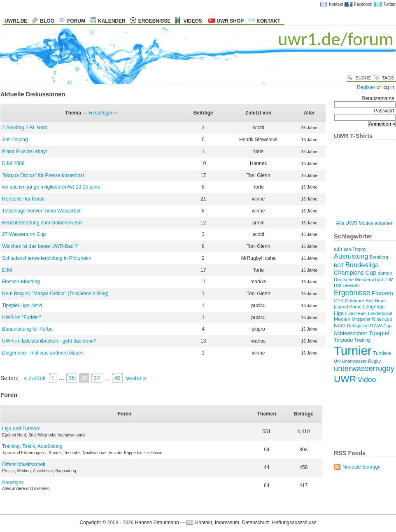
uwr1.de (16, 21)
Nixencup (382, 319)
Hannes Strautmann (157, 523)
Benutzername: (365, 102)
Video (367, 380)
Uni (337, 361)
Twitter (390, 4)
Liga (339, 313)
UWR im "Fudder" (22, 317)
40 (117, 378)
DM (338, 285)
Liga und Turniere (21, 429)
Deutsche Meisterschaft (359, 280)
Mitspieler (361, 319)
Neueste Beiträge (362, 467)
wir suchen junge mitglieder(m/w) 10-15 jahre (51, 187)
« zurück (34, 378)
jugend (341, 307)
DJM (7, 270)
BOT (339, 266)
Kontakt (336, 4)
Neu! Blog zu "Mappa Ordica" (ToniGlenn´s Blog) (55, 294)
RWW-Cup (381, 326)
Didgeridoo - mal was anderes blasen (43, 353)
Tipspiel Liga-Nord (22, 306)
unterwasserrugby (364, 368)
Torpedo (343, 340)
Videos (192, 21)
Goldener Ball (359, 301)
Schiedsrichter (351, 333)
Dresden (351, 285)
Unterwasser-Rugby (361, 361)
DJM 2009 (13, 163)
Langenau (374, 307)
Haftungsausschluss (294, 523)
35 (72, 378)
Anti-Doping (15, 140)
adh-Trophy (355, 249)
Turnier (353, 351)
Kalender (112, 21)
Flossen (382, 293)
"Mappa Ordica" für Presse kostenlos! (43, 175)
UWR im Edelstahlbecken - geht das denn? (49, 341)
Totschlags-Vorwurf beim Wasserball (42, 211)
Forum (76, 21)
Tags (388, 78)
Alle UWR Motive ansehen (365, 223)
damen (385, 273)
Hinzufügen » (104, 113)
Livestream (356, 313)
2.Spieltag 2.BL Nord (25, 128)
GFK (339, 301)
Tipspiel (379, 333)
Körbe (355, 307)
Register (366, 87)
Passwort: (365, 114)
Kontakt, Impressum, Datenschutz (232, 523)
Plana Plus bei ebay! (24, 152)
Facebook (363, 4)
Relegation (358, 326)
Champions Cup (355, 273)
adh (338, 249)
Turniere (382, 353)
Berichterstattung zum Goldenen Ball (42, 223)
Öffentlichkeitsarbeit (24, 464)
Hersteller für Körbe (23, 199)
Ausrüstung (351, 256)
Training (363, 340)
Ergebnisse (155, 21)
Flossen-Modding (21, 282)
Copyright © (93, 523)
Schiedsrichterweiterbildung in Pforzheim (47, 258)
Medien (342, 319)
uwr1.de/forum (336, 39)
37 (97, 378)
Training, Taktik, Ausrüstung (32, 446)
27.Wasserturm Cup (24, 234)
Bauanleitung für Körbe (27, 329)
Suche (363, 78)
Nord (340, 325)
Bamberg (379, 257)
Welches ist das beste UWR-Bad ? (40, 246)
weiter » (136, 378)
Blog (47, 21)
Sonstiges (13, 483)
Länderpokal (380, 313)
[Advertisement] (360, 416)
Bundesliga (362, 265)
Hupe (380, 301)
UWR (345, 379)
